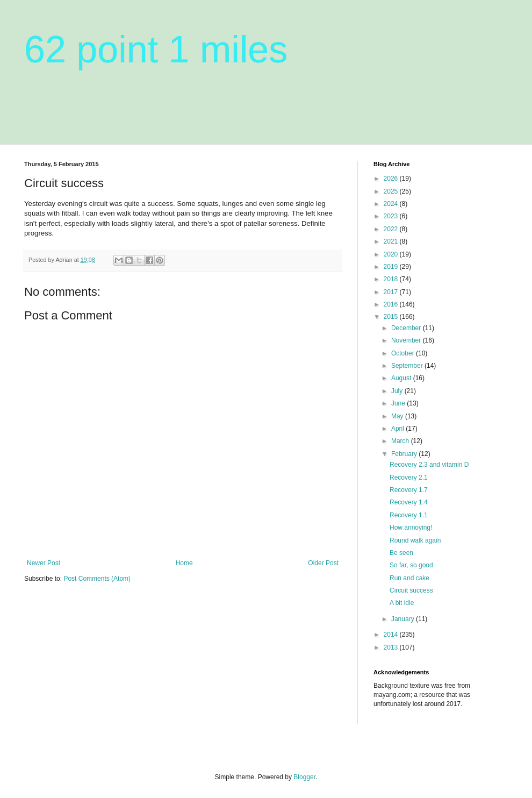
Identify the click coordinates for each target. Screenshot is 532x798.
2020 (392, 254)
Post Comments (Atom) (97, 579)
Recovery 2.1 (409, 478)
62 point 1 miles (156, 49)
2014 (392, 635)
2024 (392, 204)
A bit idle (402, 603)
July (398, 391)
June (399, 403)
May (398, 416)
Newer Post (44, 563)
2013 (392, 647)
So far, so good (411, 565)
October (404, 353)
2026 (392, 179)
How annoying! (411, 528)
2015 (392, 317)
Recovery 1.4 (409, 502)
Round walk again (415, 540)
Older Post (323, 563)
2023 (392, 216)
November (407, 340)
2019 (392, 267)
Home (184, 563)
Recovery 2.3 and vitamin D (429, 465)
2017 (392, 292)
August (402, 378)
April (398, 429)
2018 (392, 279)
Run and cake (409, 578)
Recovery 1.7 (409, 490)
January (404, 619)
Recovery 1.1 (409, 515)
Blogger (304, 777)
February (405, 454)
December (407, 328)
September (408, 366)
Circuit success (411, 590)
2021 (392, 241)
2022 (392, 229)
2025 (392, 191)
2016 (392, 304)
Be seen (401, 553)
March (401, 441)
